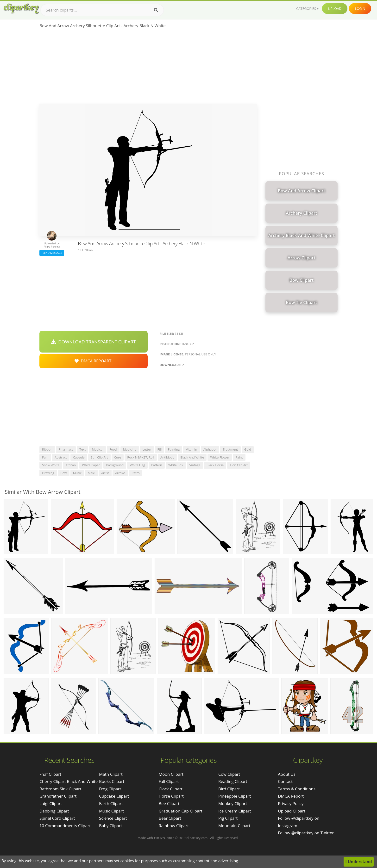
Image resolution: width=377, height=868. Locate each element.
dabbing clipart (54, 811)
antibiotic (167, 457)
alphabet (210, 449)
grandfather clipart (58, 796)
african (71, 465)
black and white (192, 457)
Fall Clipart (169, 781)
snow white (51, 465)
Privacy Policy (291, 803)
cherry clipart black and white (69, 781)
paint (239, 457)
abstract (61, 457)
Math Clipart (111, 774)
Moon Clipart (171, 774)
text (82, 449)
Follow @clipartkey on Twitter (306, 833)
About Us (287, 774)
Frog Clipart (110, 789)
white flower (220, 457)
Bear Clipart (170, 818)
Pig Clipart (228, 818)
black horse (215, 465)
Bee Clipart (169, 803)
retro (136, 473)
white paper (91, 465)
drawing (48, 473)
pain (45, 457)
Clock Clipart (171, 789)
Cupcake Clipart (114, 796)
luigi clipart (51, 803)
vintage (195, 465)
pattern (157, 465)
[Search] (156, 10)
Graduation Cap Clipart (181, 811)
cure (118, 457)
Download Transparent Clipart (94, 342)
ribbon (47, 449)
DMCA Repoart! (94, 361)
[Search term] (102, 10)
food (113, 449)
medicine (130, 449)
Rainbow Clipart (174, 826)
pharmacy (66, 449)
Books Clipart (112, 781)
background (115, 465)
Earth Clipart (111, 803)
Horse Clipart (171, 796)
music (77, 473)
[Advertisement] (148, 68)
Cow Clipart (229, 774)
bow (63, 473)
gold (248, 449)
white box (176, 465)
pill (160, 449)
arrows (120, 473)
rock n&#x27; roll (141, 457)
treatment (230, 449)
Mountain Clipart (234, 826)
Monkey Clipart (233, 803)
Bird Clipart (229, 789)
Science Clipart (113, 818)
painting (174, 449)
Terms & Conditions (297, 789)
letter (147, 449)
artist (105, 473)
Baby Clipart (111, 826)
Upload (335, 9)
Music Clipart (111, 811)
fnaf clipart (50, 774)
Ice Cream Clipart (235, 811)
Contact (285, 781)
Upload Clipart (292, 811)
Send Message (52, 253)
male (91, 473)
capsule (79, 457)
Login (360, 9)
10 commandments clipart (65, 826)
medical (97, 449)
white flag (137, 465)
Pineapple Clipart (235, 796)
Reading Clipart (233, 781)
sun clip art (99, 457)
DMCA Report (291, 796)
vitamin (191, 449)
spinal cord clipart (57, 818)
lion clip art (239, 465)
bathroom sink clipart (60, 789)
